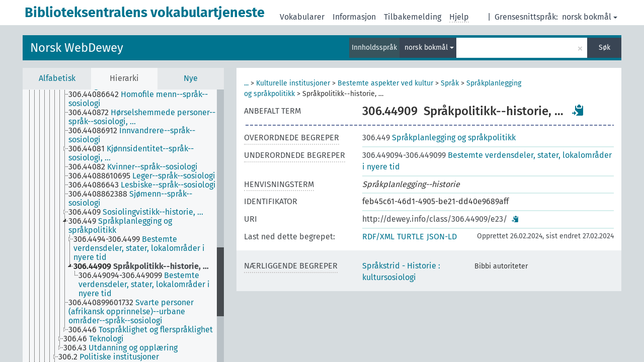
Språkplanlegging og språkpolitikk (439, 138)
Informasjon (354, 17)
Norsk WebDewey (77, 48)
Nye (191, 78)
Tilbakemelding (413, 17)
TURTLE (411, 237)
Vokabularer (302, 17)
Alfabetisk (57, 78)
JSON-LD (442, 237)
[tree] (123, 226)
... (246, 83)
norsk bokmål (590, 17)
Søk (605, 48)
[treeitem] (147, 99)
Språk (450, 83)
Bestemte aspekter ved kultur (385, 83)
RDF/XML (378, 237)
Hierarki (124, 78)
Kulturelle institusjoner (293, 83)
